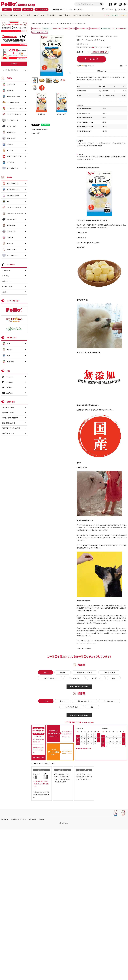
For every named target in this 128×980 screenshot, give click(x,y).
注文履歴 (17, 10)
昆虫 (29, 15)
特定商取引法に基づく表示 (11, 428)
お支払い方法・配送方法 (10, 418)
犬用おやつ (47, 23)
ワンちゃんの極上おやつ (119, 29)
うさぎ (22, 15)
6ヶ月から (62, 23)
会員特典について (59, 10)
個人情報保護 (33, 819)
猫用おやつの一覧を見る (79, 715)
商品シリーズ (38, 15)
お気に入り (107, 9)
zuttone (124, 15)
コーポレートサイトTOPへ (75, 10)
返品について (123, 66)
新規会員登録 (28, 10)
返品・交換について (9, 423)
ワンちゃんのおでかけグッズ (40, 32)
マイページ (7, 10)
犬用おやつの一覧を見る (79, 687)
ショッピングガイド (8, 407)
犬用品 (3, 15)
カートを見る (121, 10)
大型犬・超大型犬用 (82, 29)
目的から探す (64, 15)
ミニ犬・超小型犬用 (56, 29)
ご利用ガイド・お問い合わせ (82, 15)
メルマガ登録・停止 (41, 10)
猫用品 (13, 15)
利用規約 (42, 819)
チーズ (55, 23)
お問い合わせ (5, 819)
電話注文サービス (8, 433)
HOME (33, 23)
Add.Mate (115, 15)
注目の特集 (51, 15)
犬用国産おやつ (36, 29)
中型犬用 (73, 29)
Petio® (107, 15)
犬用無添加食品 (94, 29)
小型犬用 (66, 29)
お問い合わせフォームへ (39, 758)
